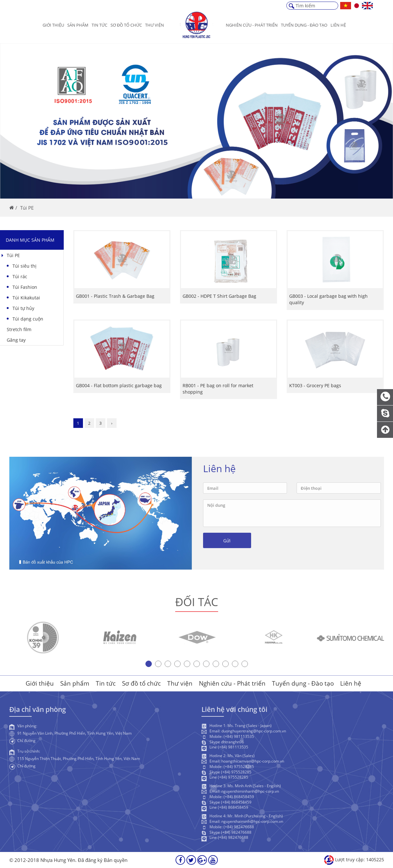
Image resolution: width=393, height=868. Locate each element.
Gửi (227, 544)
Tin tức (99, 25)
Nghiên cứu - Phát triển (252, 25)
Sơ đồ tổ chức (126, 25)
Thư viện (155, 25)
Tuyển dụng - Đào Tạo (304, 25)
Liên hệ (338, 25)
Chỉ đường (26, 744)
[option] (43, 641)
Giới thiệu (53, 25)
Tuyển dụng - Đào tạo (303, 683)
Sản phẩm (78, 25)
